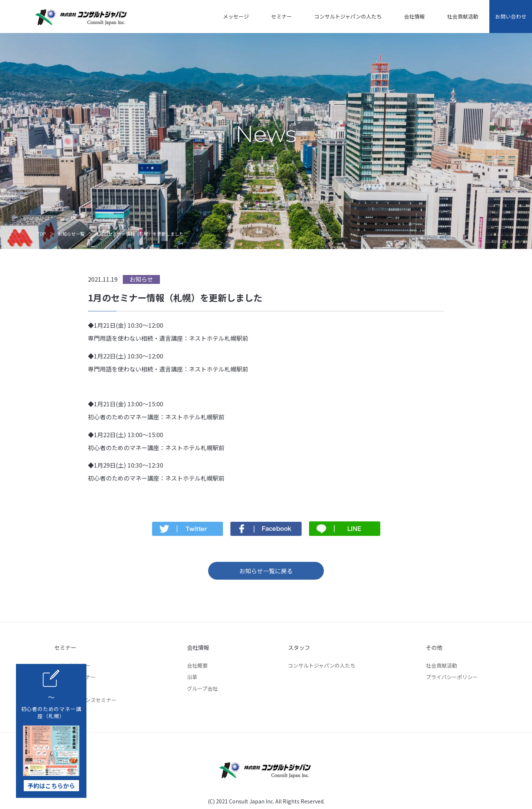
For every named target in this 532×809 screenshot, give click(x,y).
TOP (42, 234)
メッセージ (230, 16)
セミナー (276, 16)
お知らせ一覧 (71, 234)
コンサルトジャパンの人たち (342, 16)
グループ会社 (202, 688)
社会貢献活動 (457, 16)
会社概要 (197, 665)
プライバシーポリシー (452, 677)
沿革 (192, 677)
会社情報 (409, 16)
